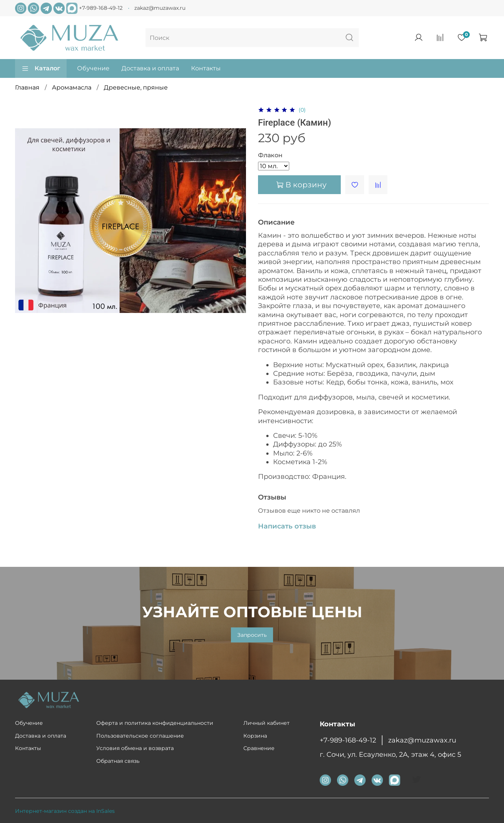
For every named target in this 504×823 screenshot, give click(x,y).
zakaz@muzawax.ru (160, 8)
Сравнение (259, 748)
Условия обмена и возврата (135, 748)
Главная (27, 87)
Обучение (93, 68)
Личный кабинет (266, 723)
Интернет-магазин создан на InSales (65, 811)
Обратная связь (118, 761)
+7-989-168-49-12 (101, 8)
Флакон (270, 155)
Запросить (252, 635)
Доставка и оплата (150, 68)
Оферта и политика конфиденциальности (155, 723)
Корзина (255, 736)
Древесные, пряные (136, 87)
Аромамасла (72, 87)
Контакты (206, 68)
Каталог (41, 68)
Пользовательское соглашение (140, 736)
